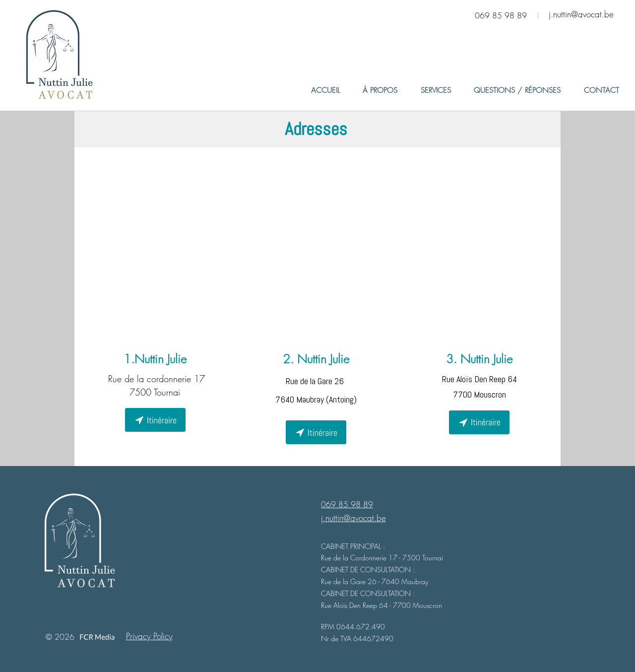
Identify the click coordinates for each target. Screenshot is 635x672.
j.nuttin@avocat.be (581, 14)
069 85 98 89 (501, 15)
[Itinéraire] (155, 420)
